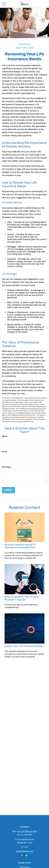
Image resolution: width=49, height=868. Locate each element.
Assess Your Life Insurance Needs (24, 646)
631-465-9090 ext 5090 (27, 831)
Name (5, 436)
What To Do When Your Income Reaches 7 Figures (22, 598)
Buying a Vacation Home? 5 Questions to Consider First (20, 546)
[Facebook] (22, 855)
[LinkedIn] (26, 855)
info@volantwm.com (25, 851)
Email (4, 452)
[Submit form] (8, 490)
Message (6, 467)
